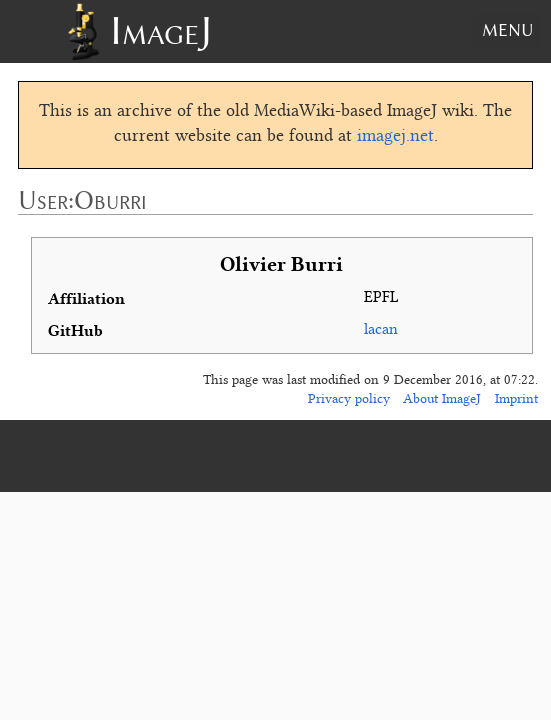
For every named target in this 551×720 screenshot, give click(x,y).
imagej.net (395, 137)
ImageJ (161, 30)
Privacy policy (349, 400)
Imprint (516, 400)
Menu (507, 30)
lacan (381, 330)
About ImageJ (442, 400)
